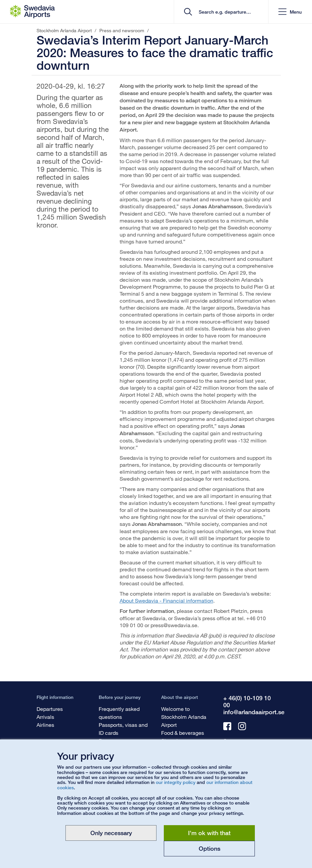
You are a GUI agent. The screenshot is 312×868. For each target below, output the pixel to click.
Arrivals (45, 717)
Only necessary (111, 833)
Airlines (45, 725)
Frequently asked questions (119, 713)
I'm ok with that (209, 833)
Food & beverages (183, 733)
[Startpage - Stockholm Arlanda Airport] (32, 12)
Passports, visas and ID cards (123, 729)
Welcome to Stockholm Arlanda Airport (184, 717)
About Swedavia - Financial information (166, 600)
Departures (50, 709)
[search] (223, 12)
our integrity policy (176, 782)
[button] (290, 12)
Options (209, 848)
